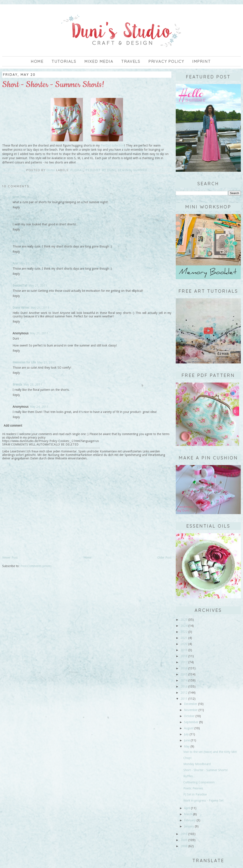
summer (140, 170)
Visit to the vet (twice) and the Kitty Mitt (210, 752)
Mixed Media (99, 61)
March (188, 814)
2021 (184, 638)
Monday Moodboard (197, 764)
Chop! (187, 758)
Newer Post (10, 558)
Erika (16, 219)
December (191, 704)
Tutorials (64, 61)
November (191, 710)
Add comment (13, 426)
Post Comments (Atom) (36, 566)
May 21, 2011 (29, 241)
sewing (124, 170)
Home (37, 61)
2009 (184, 840)
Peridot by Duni (101, 170)
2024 (184, 626)
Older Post (164, 558)
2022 (184, 632)
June (187, 740)
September (191, 722)
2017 (184, 662)
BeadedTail (20, 285)
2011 (184, 699)
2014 (184, 680)
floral (77, 170)
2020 (184, 644)
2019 (184, 650)
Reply (16, 207)
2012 (184, 693)
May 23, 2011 (33, 384)
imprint (202, 61)
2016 (184, 668)
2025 (184, 620)
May (187, 746)
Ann (15, 241)
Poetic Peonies (193, 788)
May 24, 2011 (39, 407)
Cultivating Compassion (199, 782)
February (190, 820)
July (186, 734)
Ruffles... (189, 776)
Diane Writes (21, 308)
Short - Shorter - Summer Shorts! (205, 770)
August (189, 728)
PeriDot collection (112, 145)
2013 (184, 686)
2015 (184, 674)
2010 (184, 834)
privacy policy (166, 61)
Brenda (17, 384)
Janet (16, 197)
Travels (131, 61)
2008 (184, 846)
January (189, 826)
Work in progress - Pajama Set (203, 800)
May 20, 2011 (30, 197)
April (187, 808)
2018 (184, 656)
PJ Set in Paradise (195, 794)
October (189, 716)
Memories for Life (24, 362)
